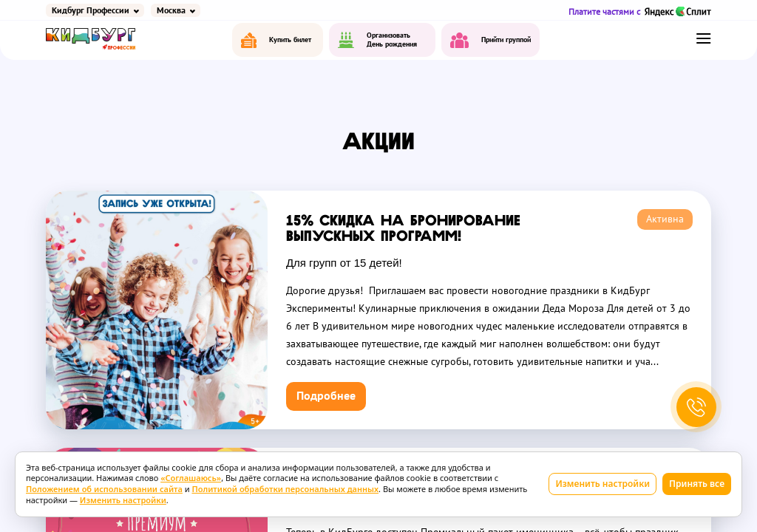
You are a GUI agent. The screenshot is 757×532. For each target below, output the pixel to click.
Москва (171, 10)
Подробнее (326, 396)
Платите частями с (640, 11)
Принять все (697, 484)
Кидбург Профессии (91, 10)
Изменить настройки (602, 484)
